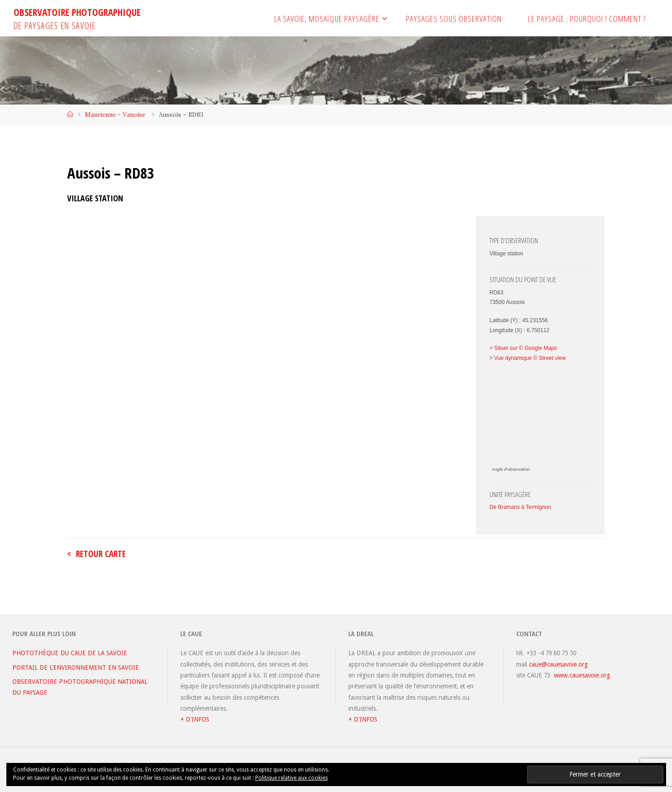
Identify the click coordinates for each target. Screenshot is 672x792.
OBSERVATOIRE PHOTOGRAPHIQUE (77, 12)
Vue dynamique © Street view (530, 358)
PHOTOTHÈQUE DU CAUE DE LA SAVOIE (70, 653)
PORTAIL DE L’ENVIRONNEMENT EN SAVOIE (76, 667)
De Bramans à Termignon (520, 507)
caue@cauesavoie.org (558, 664)
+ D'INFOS (195, 719)
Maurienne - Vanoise (115, 115)
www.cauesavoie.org (582, 675)
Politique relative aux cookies (292, 778)
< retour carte (96, 554)
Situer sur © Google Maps (525, 348)
